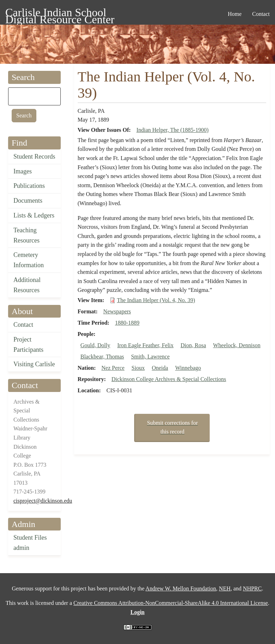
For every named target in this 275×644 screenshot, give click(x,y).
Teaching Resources (26, 235)
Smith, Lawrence (150, 357)
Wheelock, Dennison (237, 345)
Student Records (34, 157)
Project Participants (28, 345)
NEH (225, 588)
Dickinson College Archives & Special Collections (169, 379)
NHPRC (252, 588)
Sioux (138, 368)
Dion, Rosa (193, 345)
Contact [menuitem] (261, 14)
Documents (28, 201)
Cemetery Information (29, 260)
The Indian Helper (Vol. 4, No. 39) (156, 300)
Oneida (160, 368)
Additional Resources (27, 285)
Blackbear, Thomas (102, 357)
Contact (23, 325)
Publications (29, 186)
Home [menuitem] (235, 14)
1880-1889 (127, 323)
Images (23, 171)
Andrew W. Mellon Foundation (181, 588)
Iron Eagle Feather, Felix (145, 345)
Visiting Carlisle (34, 364)
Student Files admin (30, 543)
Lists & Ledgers (34, 215)
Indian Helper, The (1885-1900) (172, 130)
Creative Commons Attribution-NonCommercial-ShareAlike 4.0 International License (171, 603)
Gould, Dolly (95, 345)
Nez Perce (113, 368)
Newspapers (117, 311)
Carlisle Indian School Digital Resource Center (60, 14)
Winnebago (188, 368)
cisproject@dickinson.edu (43, 501)
